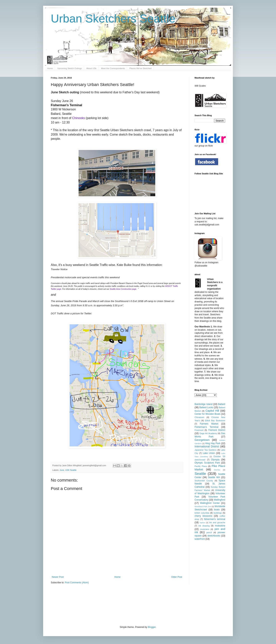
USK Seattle (71, 470)
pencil (209, 532)
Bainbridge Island (203, 404)
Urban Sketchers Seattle (113, 19)
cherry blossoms (203, 516)
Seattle (200, 474)
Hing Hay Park (213, 443)
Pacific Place (201, 466)
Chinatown (199, 417)
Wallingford (219, 500)
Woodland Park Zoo (203, 506)
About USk (92, 68)
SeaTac (217, 470)
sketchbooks (214, 536)
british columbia (202, 513)
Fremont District (217, 430)
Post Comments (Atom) (77, 583)
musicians (205, 529)
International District (207, 446)
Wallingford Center (210, 503)
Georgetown (202, 440)
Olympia (215, 460)
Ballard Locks (206, 407)
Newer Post (58, 577)
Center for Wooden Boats (207, 414)
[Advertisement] (121, 604)
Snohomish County (204, 481)
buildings (218, 513)
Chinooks (78, 118)
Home (50, 68)
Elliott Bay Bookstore (215, 421)
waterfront (200, 539)
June (62, 470)
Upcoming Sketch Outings (69, 68)
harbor (202, 523)
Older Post (177, 577)
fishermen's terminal (215, 519)
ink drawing (204, 526)
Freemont (199, 430)
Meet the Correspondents (113, 68)
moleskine (220, 526)
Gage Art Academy (208, 433)
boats (217, 510)
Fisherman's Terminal (206, 427)
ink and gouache (217, 522)
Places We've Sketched (140, 68)
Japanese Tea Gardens (205, 450)
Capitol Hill (212, 411)
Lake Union (209, 453)
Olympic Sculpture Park (207, 463)
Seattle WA (214, 477)
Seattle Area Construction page (123, 289)
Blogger (152, 627)
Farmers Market (209, 424)
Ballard (222, 404)
